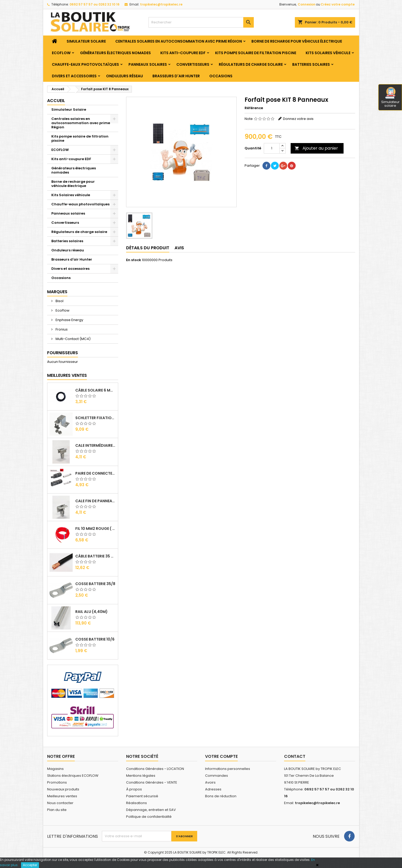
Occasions (221, 76)
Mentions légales (141, 776)
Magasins (55, 769)
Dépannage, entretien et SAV (151, 810)
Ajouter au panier (316, 148)
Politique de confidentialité (149, 817)
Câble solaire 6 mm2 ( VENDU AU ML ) (96, 390)
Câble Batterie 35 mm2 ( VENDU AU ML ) (96, 556)
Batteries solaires (311, 64)
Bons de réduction (221, 796)
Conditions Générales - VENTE (152, 782)
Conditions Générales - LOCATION (155, 769)
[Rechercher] (201, 22)
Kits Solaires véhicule (328, 53)
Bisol (59, 301)
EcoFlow (62, 310)
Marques (57, 292)
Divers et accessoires (74, 76)
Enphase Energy (69, 320)
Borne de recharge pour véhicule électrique (297, 41)
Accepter (30, 865)
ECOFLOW (61, 53)
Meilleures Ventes (67, 375)
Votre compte (221, 756)
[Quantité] (272, 148)
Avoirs (210, 782)
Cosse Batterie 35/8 (95, 584)
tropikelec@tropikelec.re (161, 4)
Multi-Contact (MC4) (73, 339)
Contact (295, 756)
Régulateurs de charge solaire (251, 64)
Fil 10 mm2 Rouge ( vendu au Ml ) (96, 529)
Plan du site (57, 810)
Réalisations (137, 803)
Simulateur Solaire (86, 41)
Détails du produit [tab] (148, 248)
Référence (254, 108)
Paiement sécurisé (142, 796)
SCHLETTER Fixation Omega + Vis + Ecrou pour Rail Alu (96, 418)
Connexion (307, 4)
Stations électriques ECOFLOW (73, 776)
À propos (134, 789)
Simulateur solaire (390, 98)
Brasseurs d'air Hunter (176, 76)
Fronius (61, 329)
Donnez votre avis (298, 119)
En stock (134, 260)
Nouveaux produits (63, 789)
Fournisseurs (63, 353)
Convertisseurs (193, 64)
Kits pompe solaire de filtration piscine (256, 53)
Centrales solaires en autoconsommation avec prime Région (179, 41)
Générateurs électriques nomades (115, 53)
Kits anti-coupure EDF (183, 53)
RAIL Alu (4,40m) (91, 612)
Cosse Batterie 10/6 (95, 639)
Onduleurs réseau (125, 76)
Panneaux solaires (148, 64)
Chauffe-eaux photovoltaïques (85, 64)
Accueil (56, 101)
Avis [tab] (179, 248)
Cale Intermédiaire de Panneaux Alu (96, 445)
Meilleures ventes (62, 796)
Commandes (217, 776)
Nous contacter (60, 803)
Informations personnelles (228, 769)
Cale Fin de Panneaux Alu (96, 501)
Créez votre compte (338, 4)
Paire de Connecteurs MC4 (96, 473)
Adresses (213, 789)
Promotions (57, 782)
